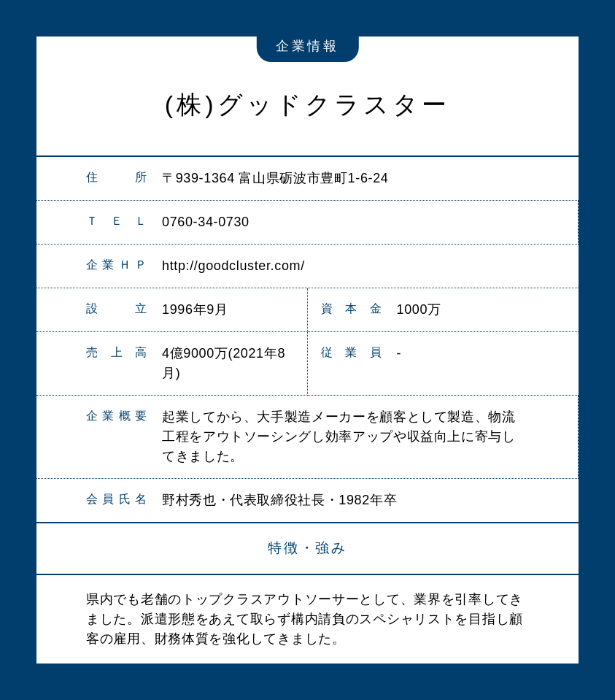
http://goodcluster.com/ (233, 266)
